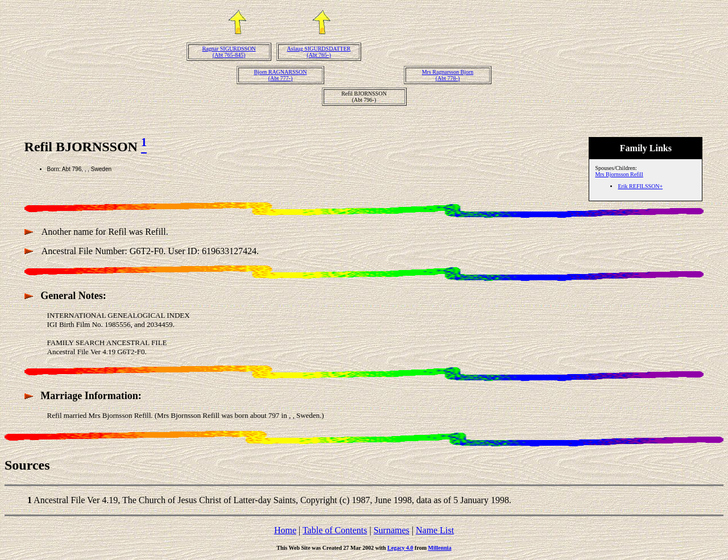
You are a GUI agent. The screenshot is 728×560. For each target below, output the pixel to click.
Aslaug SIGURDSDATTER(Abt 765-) (319, 52)
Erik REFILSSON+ (640, 186)
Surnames (392, 530)
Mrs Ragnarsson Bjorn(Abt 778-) (448, 75)
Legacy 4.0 (400, 548)
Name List (435, 530)
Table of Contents (335, 530)
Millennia (440, 548)
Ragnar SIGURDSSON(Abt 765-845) (229, 52)
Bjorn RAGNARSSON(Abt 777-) (280, 75)
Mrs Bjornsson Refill (619, 174)
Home (285, 530)
